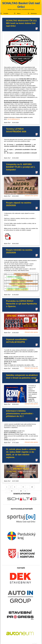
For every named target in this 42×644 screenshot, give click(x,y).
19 (21, 491)
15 (12, 491)
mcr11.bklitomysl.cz (14, 119)
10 (32, 487)
